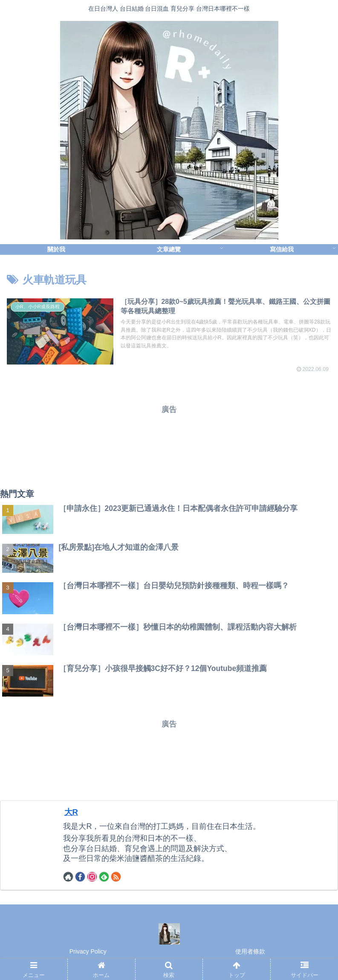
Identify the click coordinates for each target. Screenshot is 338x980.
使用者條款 (250, 953)
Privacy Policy (88, 953)
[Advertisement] (169, 445)
